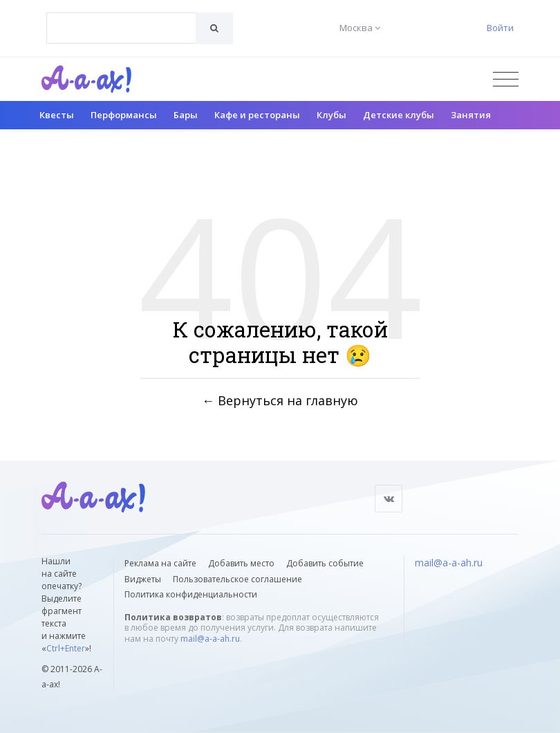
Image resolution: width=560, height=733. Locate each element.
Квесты (57, 115)
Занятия (471, 115)
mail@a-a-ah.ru (210, 639)
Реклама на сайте (160, 563)
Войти (500, 28)
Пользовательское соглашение (237, 579)
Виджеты (143, 579)
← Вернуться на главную (280, 400)
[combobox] (121, 28)
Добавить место (241, 563)
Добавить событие (325, 563)
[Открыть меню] (506, 79)
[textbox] (121, 18)
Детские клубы (399, 115)
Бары (186, 115)
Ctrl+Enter (66, 648)
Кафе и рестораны (257, 115)
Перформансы (124, 115)
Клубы (332, 115)
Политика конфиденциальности (191, 594)
